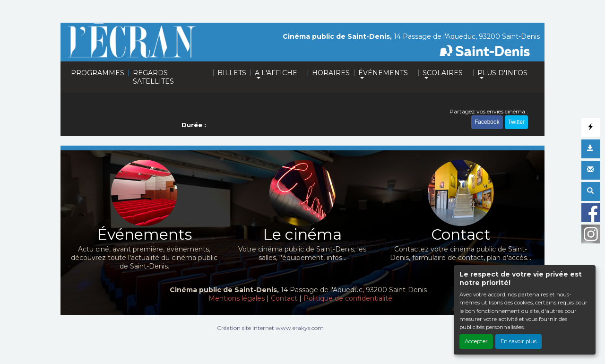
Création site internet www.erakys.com (270, 328)
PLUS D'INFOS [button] (502, 73)
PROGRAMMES (98, 73)
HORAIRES (331, 73)
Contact (284, 298)
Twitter (516, 122)
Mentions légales (237, 298)
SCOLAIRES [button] (443, 73)
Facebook (487, 122)
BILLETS (232, 73)
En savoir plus (519, 341)
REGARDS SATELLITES (153, 77)
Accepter (476, 341)
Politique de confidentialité (348, 298)
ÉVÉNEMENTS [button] (383, 73)
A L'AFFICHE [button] (276, 73)
